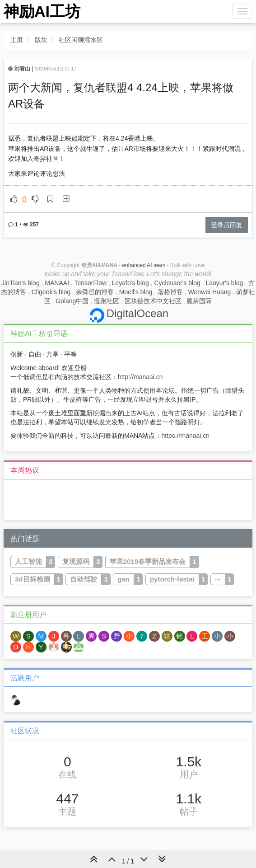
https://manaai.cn (185, 436)
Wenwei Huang (210, 292)
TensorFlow (90, 283)
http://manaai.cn (140, 377)
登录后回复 (227, 225)
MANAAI (57, 283)
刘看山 (22, 69)
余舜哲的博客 (95, 292)
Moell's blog (136, 292)
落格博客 (170, 292)
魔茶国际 (199, 301)
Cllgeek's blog (51, 292)
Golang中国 (72, 301)
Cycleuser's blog (177, 283)
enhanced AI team (144, 265)
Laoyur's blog (224, 283)
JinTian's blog (21, 283)
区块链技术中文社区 (153, 301)
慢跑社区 (107, 301)
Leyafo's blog (130, 283)
